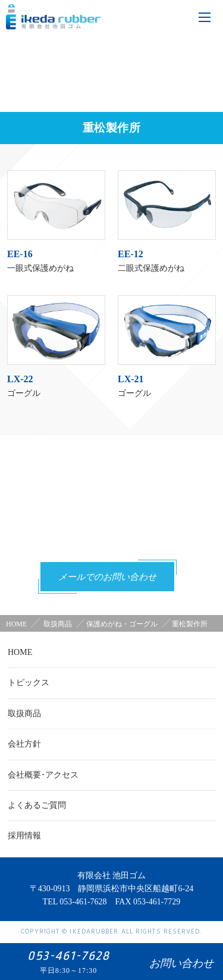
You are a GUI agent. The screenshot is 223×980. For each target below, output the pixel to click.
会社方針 (24, 744)
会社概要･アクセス (43, 775)
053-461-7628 (119, 538)
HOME (16, 624)
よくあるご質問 (37, 805)
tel (147, 17)
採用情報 (24, 836)
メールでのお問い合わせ (107, 578)
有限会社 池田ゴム (112, 876)
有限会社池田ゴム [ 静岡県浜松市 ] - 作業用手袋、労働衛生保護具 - (54, 18)
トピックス (29, 683)
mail (178, 17)
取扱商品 (24, 714)
